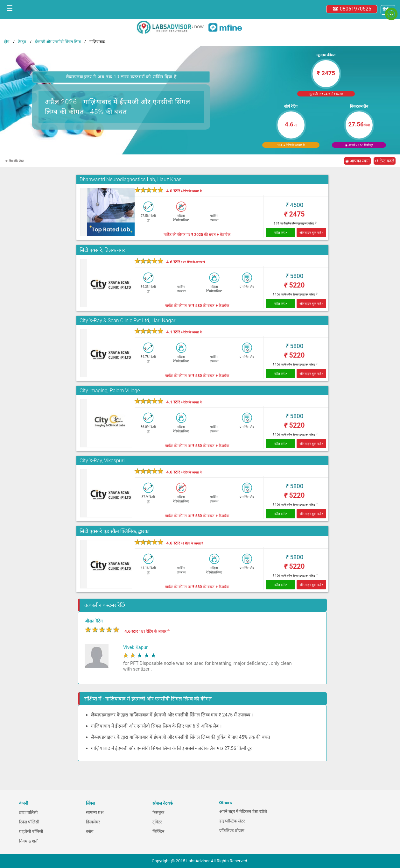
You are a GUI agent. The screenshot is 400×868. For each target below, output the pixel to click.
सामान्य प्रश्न (95, 812)
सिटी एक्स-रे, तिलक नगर (102, 250)
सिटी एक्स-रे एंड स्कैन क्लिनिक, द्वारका (115, 531)
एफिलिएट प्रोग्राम (232, 831)
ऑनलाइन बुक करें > (312, 233)
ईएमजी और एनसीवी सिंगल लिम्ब (58, 42)
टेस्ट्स (22, 42)
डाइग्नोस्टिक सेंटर (232, 821)
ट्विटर (157, 822)
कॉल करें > (281, 233)
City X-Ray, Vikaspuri (102, 461)
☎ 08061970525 (352, 9)
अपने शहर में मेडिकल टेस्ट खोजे (243, 811)
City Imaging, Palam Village (110, 391)
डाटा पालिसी (28, 812)
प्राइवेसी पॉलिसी (31, 832)
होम (7, 42)
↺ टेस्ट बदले (385, 161)
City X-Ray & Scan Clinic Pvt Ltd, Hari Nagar (127, 320)
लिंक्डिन (158, 832)
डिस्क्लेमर (93, 822)
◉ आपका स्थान (358, 161)
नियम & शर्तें (28, 841)
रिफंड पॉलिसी (29, 822)
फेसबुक (158, 812)
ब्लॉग (90, 832)
